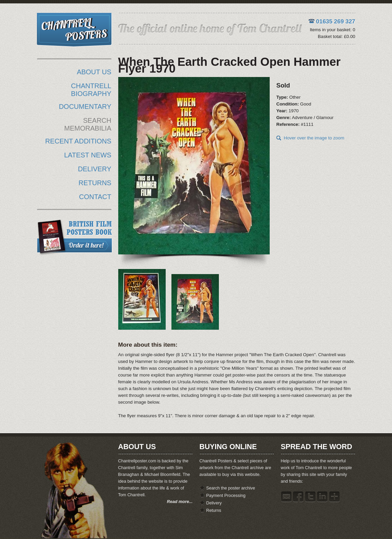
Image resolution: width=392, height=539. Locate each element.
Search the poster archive (231, 488)
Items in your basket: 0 (332, 30)
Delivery (214, 503)
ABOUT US (94, 72)
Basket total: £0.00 (336, 36)
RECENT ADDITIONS (78, 141)
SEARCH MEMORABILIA (88, 124)
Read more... (180, 502)
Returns (214, 511)
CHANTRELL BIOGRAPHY (91, 90)
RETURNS (95, 183)
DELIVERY (95, 169)
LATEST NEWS (88, 155)
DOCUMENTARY (85, 107)
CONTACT (95, 197)
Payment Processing (226, 496)
